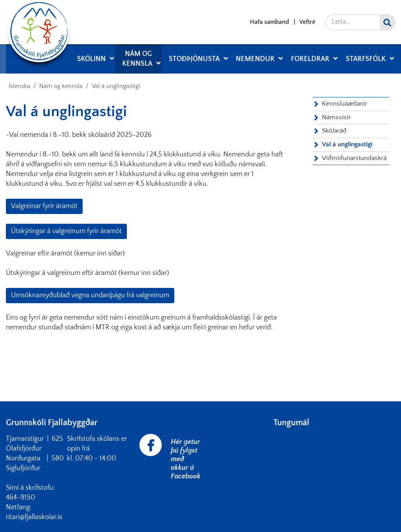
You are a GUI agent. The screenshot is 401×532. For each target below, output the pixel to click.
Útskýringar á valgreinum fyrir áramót (66, 231)
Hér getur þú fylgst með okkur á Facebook (186, 459)
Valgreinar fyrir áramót (44, 206)
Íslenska (19, 86)
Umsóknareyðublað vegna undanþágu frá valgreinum (90, 295)
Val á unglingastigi (116, 86)
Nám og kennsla (61, 86)
